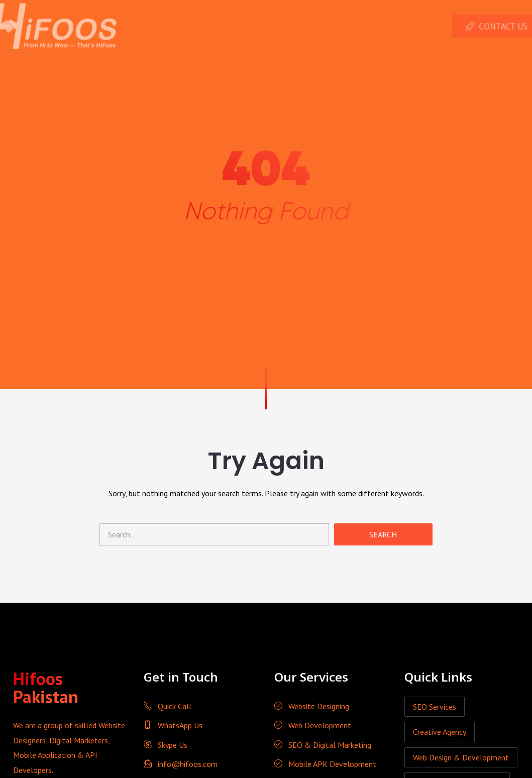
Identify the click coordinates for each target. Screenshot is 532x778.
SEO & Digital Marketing (323, 745)
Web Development (313, 725)
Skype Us (166, 745)
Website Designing (312, 706)
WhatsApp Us (173, 725)
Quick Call (168, 706)
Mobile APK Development (325, 764)
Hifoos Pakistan (46, 688)
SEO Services (435, 707)
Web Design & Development (461, 757)
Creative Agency (440, 732)
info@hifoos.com (181, 764)
